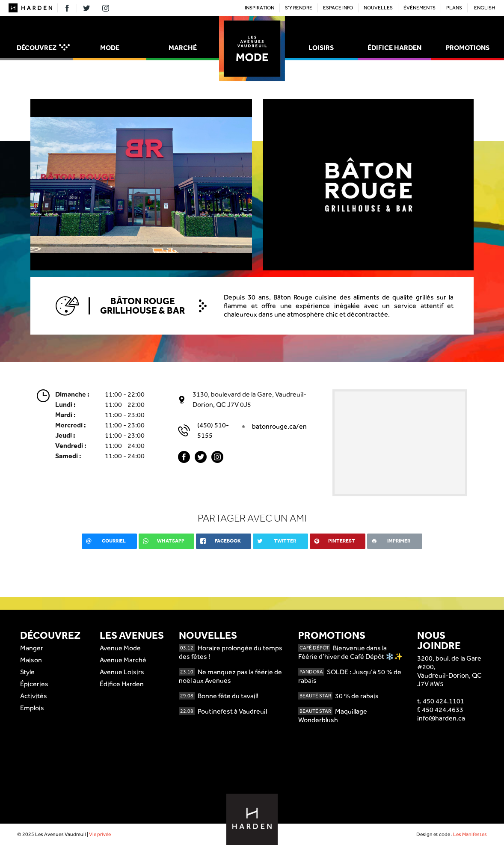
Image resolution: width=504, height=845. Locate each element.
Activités (34, 696)
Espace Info (338, 8)
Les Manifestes (470, 834)
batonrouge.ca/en (279, 426)
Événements (420, 8)
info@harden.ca (441, 718)
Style (27, 672)
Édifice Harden (394, 47)
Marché (183, 47)
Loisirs (321, 47)
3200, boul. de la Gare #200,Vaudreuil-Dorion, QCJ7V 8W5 (449, 671)
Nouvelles (378, 8)
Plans (454, 8)
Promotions (468, 47)
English (485, 8)
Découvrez (43, 47)
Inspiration (259, 8)
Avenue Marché (123, 660)
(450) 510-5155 (213, 430)
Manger (32, 648)
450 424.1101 (443, 701)
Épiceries (34, 684)
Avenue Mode (120, 648)
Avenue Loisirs (122, 672)
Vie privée (100, 834)
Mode (110, 47)
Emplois (32, 708)
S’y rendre (299, 8)
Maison (31, 660)
